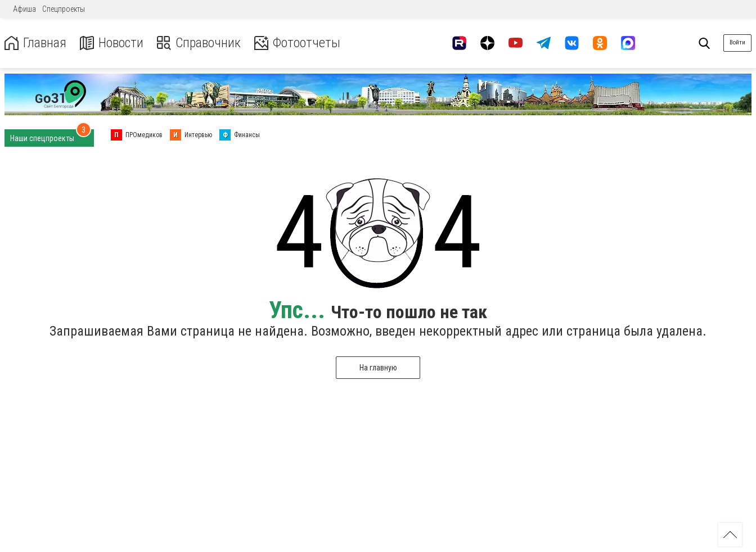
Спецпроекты (64, 9)
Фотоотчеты (297, 43)
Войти (737, 42)
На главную (378, 368)
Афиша (24, 9)
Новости (112, 43)
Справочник (199, 43)
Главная (35, 43)
